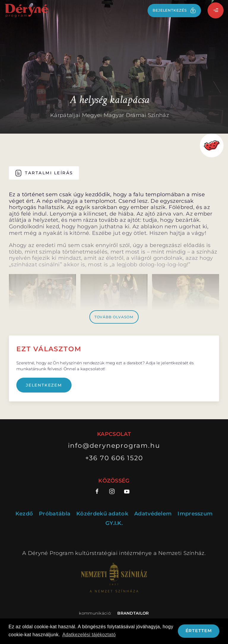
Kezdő (24, 514)
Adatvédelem (153, 514)
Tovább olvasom (114, 317)
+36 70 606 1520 (114, 458)
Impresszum (195, 514)
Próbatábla (55, 514)
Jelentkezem (44, 385)
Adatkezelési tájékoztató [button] (89, 635)
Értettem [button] (199, 631)
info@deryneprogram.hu (114, 445)
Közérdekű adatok (102, 514)
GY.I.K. (114, 523)
